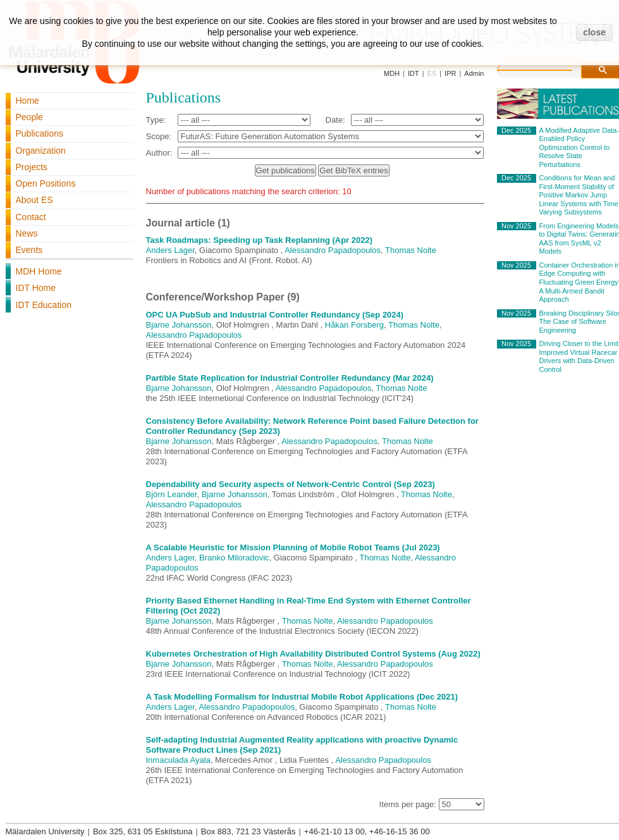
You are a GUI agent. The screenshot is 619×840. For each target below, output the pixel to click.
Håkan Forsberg (354, 325)
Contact (31, 217)
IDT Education (44, 305)
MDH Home (39, 271)
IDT (414, 73)
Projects (32, 167)
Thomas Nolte (411, 250)
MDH (392, 73)
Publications (40, 133)
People (30, 117)
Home (28, 101)
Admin (474, 73)
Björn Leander (172, 494)
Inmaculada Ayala (178, 760)
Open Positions (46, 183)
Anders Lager (170, 250)
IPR (450, 73)
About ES (34, 200)
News (27, 233)
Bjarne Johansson (179, 325)
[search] (548, 68)
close (594, 32)
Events (29, 250)
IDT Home (36, 288)
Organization (41, 151)
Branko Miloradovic (234, 558)
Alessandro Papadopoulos (333, 250)
